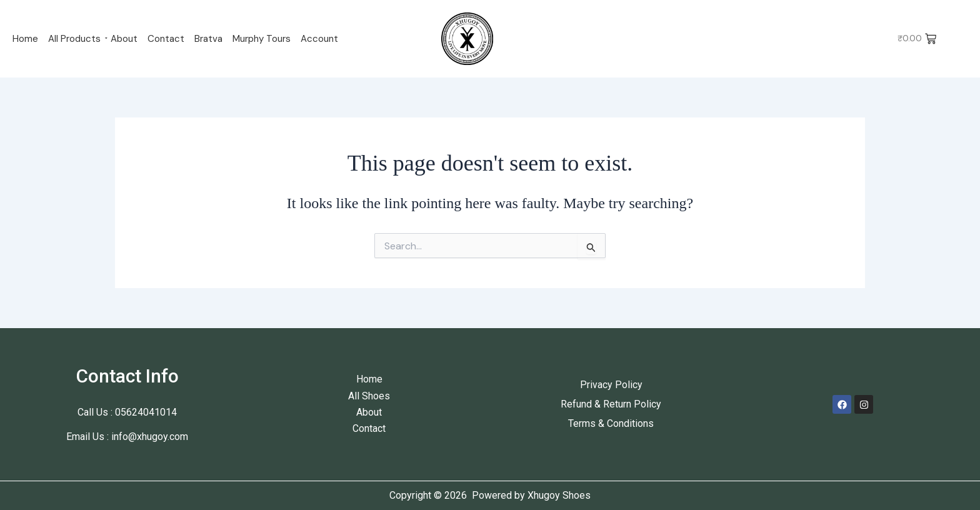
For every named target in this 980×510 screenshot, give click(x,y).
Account (319, 39)
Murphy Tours (262, 39)
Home (25, 39)
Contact (166, 39)
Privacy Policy (611, 385)
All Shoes (369, 396)
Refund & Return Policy (611, 404)
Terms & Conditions (611, 423)
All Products (74, 39)
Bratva (208, 39)
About (124, 39)
